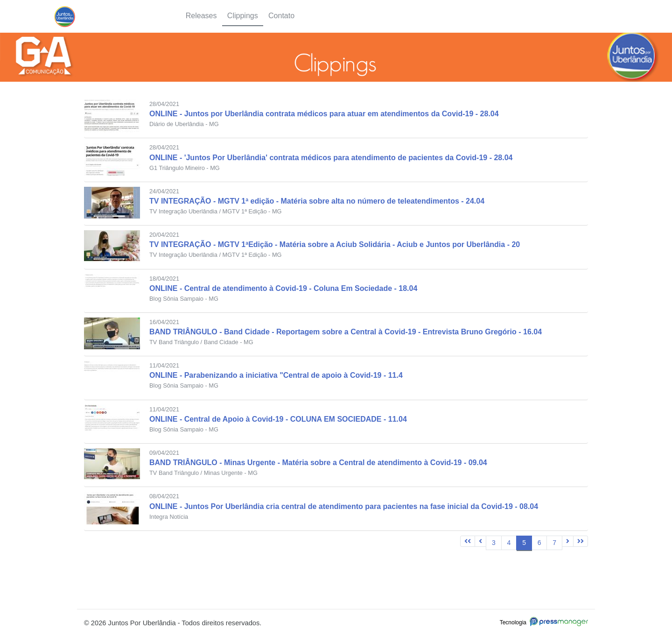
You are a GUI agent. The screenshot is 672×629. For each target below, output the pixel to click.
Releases (201, 16)
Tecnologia (544, 622)
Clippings (243, 16)
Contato (281, 16)
